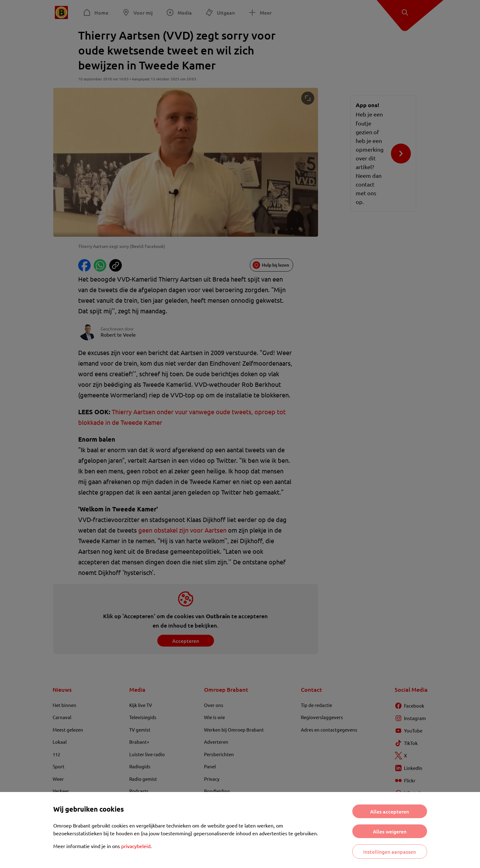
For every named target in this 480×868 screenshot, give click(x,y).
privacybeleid (136, 846)
